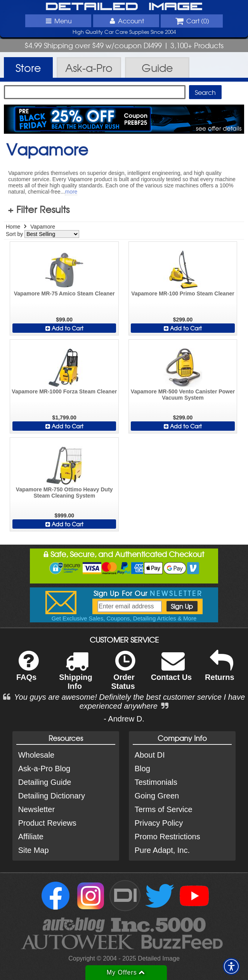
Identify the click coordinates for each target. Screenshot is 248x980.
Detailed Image (124, 7)
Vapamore (43, 227)
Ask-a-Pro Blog (44, 769)
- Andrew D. (124, 719)
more (71, 192)
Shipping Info (76, 675)
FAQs (27, 671)
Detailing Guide (45, 782)
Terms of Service (164, 809)
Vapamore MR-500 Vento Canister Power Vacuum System (183, 395)
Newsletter (36, 809)
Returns (220, 671)
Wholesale (36, 755)
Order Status (123, 675)
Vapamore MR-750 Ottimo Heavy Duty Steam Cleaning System (64, 493)
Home (13, 227)
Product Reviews (47, 823)
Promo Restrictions (167, 837)
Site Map (34, 850)
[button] (231, 966)
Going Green (157, 796)
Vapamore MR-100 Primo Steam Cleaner (183, 293)
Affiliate (31, 837)
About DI (150, 755)
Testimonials (156, 782)
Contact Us (172, 671)
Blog (142, 769)
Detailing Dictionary (52, 796)
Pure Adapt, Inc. (162, 850)
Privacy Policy (159, 823)
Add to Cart (64, 328)
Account (126, 21)
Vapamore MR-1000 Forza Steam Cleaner (64, 391)
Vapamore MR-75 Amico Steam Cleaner (64, 293)
